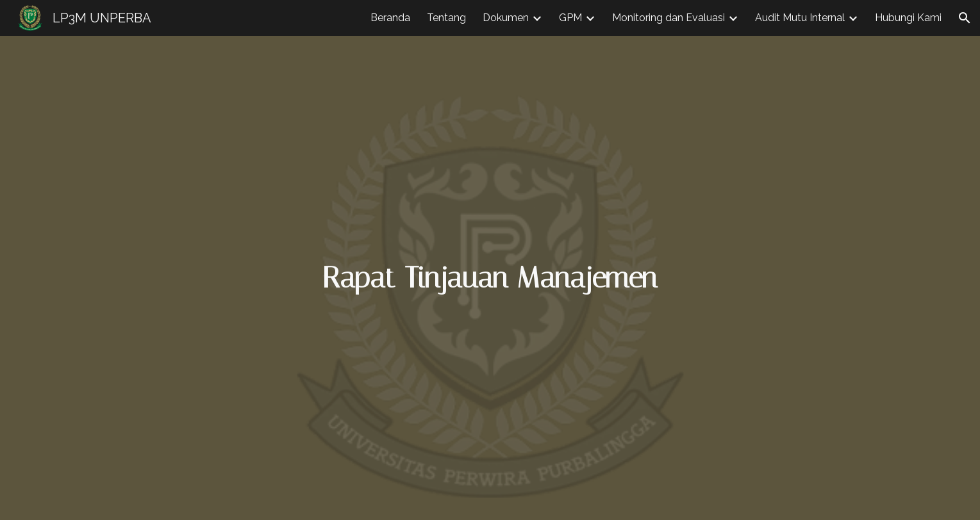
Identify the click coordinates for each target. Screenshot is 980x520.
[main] (490, 278)
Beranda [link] (390, 18)
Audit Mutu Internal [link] (800, 18)
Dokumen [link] (506, 18)
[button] (965, 18)
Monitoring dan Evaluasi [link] (669, 18)
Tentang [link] (446, 18)
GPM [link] (570, 18)
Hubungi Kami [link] (908, 18)
